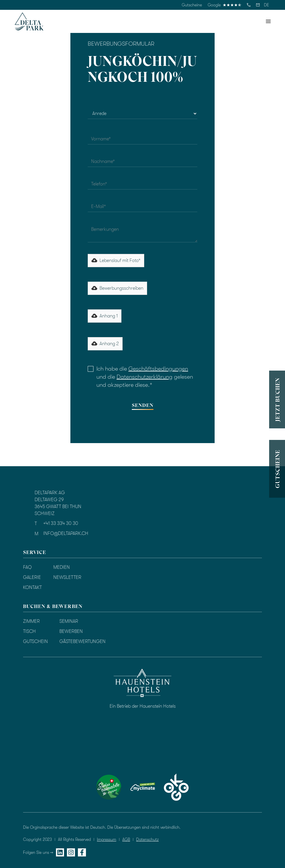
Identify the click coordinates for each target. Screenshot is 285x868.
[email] (258, 5)
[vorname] (142, 139)
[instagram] (71, 852)
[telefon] (249, 5)
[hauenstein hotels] (142, 683)
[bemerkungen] (142, 233)
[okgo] (176, 787)
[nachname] (142, 161)
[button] (267, 5)
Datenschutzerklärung (145, 377)
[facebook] (82, 852)
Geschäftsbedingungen (158, 369)
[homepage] (29, 21)
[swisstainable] (109, 787)
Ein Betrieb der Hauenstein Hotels (143, 706)
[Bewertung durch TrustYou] (145, 745)
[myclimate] (142, 787)
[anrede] (142, 114)
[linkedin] (60, 852)
